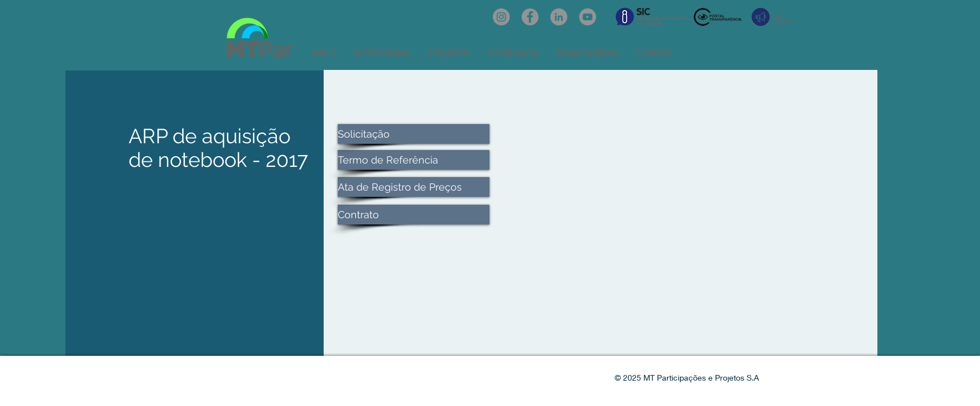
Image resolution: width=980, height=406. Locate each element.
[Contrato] (414, 215)
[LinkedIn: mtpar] (559, 17)
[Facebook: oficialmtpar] (530, 17)
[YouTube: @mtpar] (588, 17)
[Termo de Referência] (414, 160)
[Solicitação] (414, 134)
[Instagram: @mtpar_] (501, 17)
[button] (383, 53)
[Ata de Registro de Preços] (414, 187)
